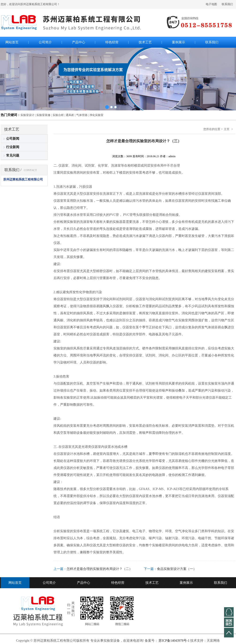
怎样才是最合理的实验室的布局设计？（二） (99, 569)
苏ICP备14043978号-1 (174, 641)
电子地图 (211, 4)
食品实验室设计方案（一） (177, 569)
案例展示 (186, 583)
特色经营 (118, 583)
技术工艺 (152, 583)
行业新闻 (13, 147)
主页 (227, 129)
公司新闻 (13, 139)
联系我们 (227, 4)
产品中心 (84, 583)
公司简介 (49, 583)
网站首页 (15, 583)
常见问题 (13, 155)
